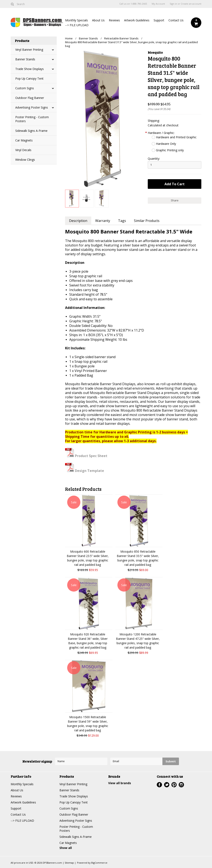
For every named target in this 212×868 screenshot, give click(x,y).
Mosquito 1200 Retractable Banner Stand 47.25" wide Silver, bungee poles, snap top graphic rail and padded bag (138, 641)
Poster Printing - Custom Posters (32, 119)
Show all (66, 848)
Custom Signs (25, 88)
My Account (158, 4)
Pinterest (174, 785)
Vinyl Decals (23, 150)
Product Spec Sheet (86, 456)
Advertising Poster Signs (32, 107)
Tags (122, 221)
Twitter (167, 785)
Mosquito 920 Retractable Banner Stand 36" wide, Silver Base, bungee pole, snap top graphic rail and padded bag (88, 641)
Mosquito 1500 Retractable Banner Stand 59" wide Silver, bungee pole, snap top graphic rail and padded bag (88, 724)
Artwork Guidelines (137, 20)
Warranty (103, 221)
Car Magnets (24, 140)
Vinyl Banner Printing (29, 50)
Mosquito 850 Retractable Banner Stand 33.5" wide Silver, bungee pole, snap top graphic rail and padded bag (138, 558)
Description (78, 221)
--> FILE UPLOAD (77, 25)
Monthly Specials (76, 20)
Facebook (159, 785)
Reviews (114, 20)
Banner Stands (25, 59)
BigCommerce (99, 863)
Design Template (85, 471)
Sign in (173, 4)
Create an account (191, 4)
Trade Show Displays (30, 69)
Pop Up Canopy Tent (29, 78)
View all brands (120, 783)
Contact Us (176, 20)
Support (159, 20)
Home (69, 38)
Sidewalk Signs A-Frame (31, 131)
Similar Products (147, 221)
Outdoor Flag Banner (30, 98)
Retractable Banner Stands (121, 38)
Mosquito (155, 52)
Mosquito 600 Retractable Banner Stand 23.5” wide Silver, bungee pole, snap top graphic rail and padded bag (88, 558)
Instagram (181, 785)
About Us (98, 20)
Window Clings (25, 160)
